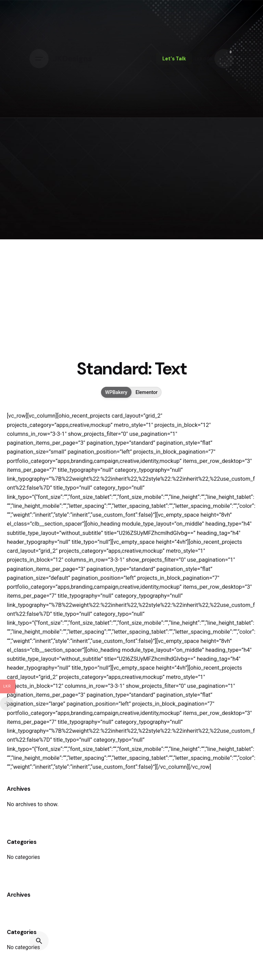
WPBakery (116, 392)
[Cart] (224, 59)
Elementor (147, 392)
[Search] (39, 941)
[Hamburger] (39, 59)
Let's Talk (174, 59)
